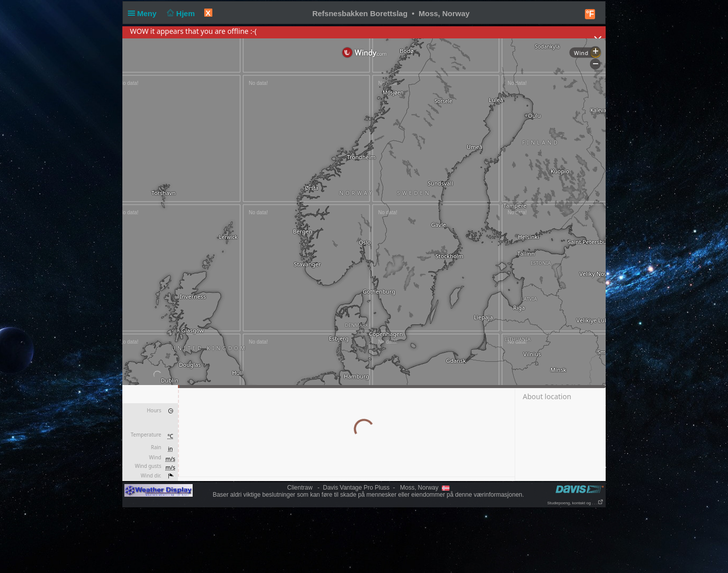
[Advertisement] (364, 540)
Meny (144, 13)
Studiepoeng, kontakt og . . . (575, 503)
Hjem (180, 13)
